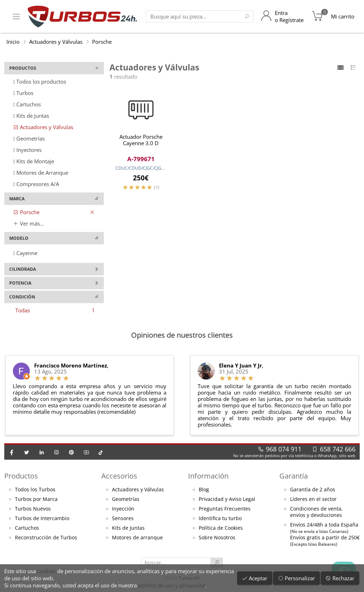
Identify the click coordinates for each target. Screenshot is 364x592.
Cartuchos (27, 104)
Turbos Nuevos (33, 509)
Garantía (294, 476)
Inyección (123, 509)
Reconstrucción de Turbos (46, 538)
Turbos (23, 93)
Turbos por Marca (36, 499)
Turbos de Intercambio (42, 518)
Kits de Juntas (31, 116)
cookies (47, 571)
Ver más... (29, 223)
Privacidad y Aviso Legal (227, 499)
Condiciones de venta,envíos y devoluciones (316, 512)
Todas (55, 310)
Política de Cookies (221, 528)
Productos (21, 476)
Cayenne (25, 253)
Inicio (13, 42)
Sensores (123, 518)
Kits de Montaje (34, 161)
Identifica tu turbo (220, 518)
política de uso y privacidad (172, 585)
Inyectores (27, 150)
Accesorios (119, 476)
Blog (204, 490)
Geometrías (29, 138)
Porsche (102, 42)
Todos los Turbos (35, 490)
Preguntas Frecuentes (225, 509)
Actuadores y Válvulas (56, 42)
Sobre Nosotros (217, 538)
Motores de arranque (137, 538)
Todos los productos (40, 81)
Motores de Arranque (41, 173)
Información (208, 476)
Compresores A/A (36, 184)
